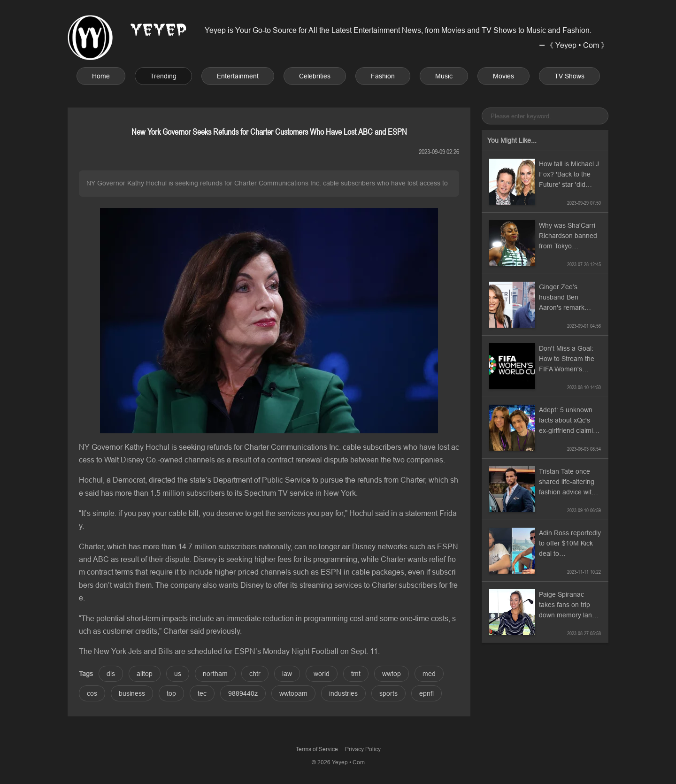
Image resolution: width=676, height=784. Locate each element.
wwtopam (293, 693)
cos (92, 693)
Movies (503, 76)
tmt (356, 674)
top (171, 693)
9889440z (243, 693)
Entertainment (238, 76)
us (178, 674)
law (287, 674)
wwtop (392, 674)
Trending (163, 76)
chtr (255, 674)
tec (202, 693)
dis (111, 674)
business (132, 693)
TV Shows (569, 76)
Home (101, 76)
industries (343, 693)
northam (215, 674)
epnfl (426, 693)
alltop (145, 674)
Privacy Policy (363, 749)
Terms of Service (317, 749)
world (322, 674)
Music (444, 76)
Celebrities (315, 76)
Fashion (383, 76)
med (429, 674)
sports (388, 693)
